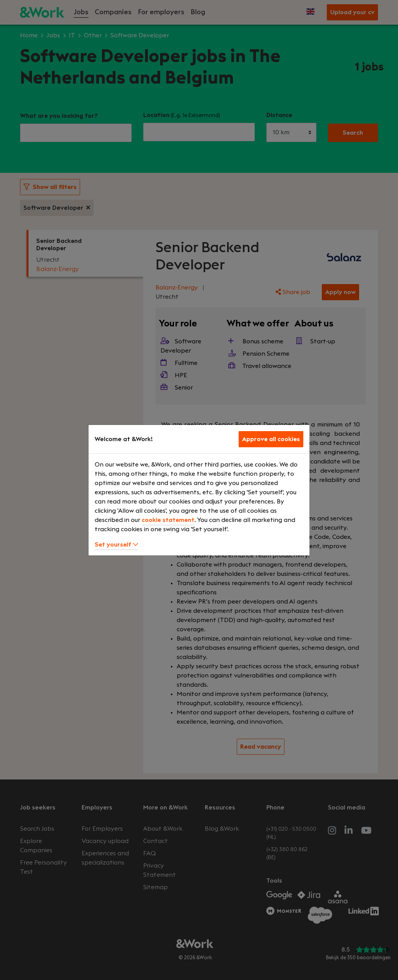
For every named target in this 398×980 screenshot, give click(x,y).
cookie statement (168, 520)
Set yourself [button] (116, 545)
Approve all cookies (271, 439)
